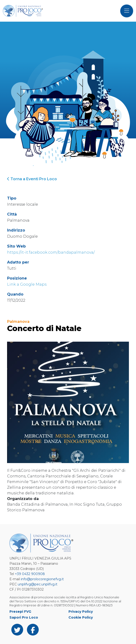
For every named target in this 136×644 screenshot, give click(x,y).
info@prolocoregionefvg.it (42, 579)
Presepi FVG (20, 612)
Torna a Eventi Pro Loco (32, 179)
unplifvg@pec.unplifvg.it (38, 584)
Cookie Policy (81, 617)
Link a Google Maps (27, 284)
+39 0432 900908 (30, 574)
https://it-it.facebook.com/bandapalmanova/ (51, 252)
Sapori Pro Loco (24, 617)
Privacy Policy (81, 612)
